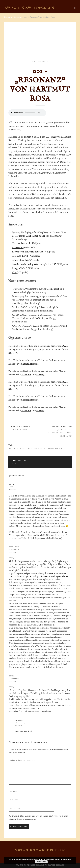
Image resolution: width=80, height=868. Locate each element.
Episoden (18, 17)
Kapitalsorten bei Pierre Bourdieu (28, 252)
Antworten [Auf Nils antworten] (19, 726)
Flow (14, 273)
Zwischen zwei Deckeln (29, 8)
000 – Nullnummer (18, 430)
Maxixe (65, 346)
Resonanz (52, 137)
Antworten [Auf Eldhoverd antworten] (13, 552)
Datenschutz (67, 859)
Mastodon (26, 375)
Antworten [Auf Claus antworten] (13, 681)
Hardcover (20, 236)
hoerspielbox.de (30, 364)
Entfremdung (18, 248)
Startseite (8, 17)
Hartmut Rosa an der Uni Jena (26, 244)
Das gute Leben (17, 448)
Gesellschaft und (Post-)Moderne (46, 448)
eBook (46, 236)
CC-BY (13, 353)
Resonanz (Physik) (20, 256)
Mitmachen (61, 212)
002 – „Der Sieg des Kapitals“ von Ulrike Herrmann (60, 433)
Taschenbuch (32, 236)
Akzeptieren (41, 862)
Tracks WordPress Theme (29, 865)
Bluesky (40, 375)
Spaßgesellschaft (20, 269)
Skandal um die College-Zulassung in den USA (34, 264)
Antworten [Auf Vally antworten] (13, 490)
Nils (46, 62)
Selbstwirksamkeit (20, 260)
